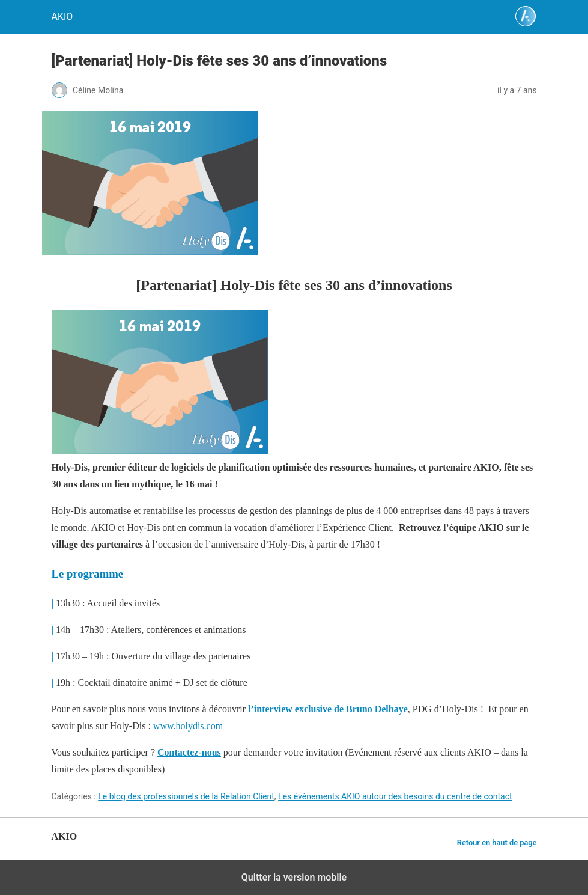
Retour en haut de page (497, 842)
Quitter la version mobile (294, 877)
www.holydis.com (188, 726)
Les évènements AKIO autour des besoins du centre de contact (395, 796)
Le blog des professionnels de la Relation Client (186, 796)
